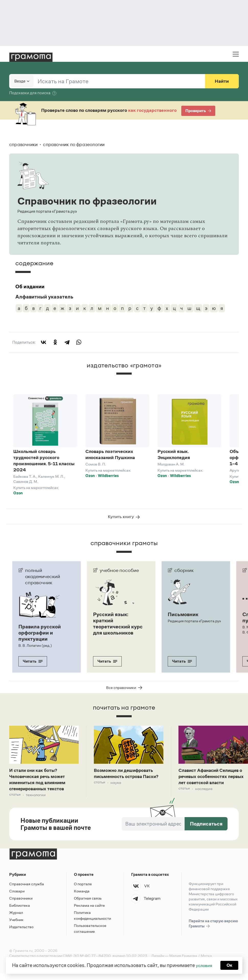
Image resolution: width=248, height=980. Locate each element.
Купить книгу (124, 520)
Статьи (15, 801)
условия (203, 965)
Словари (17, 897)
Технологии (37, 801)
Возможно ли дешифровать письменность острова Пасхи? (128, 781)
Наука (117, 794)
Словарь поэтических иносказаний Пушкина (110, 455)
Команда (82, 897)
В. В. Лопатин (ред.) (34, 649)
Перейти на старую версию (213, 930)
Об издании (30, 286)
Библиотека (20, 912)
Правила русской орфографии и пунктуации (40, 636)
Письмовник (183, 618)
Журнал (16, 919)
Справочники (21, 905)
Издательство (21, 933)
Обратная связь (88, 905)
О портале (83, 890)
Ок (230, 965)
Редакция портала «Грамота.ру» (194, 625)
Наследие (205, 801)
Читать (33, 665)
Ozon (18, 493)
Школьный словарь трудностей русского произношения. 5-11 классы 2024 (44, 461)
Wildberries (108, 476)
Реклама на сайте (89, 912)
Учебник (16, 926)
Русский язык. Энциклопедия (174, 455)
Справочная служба (27, 890)
